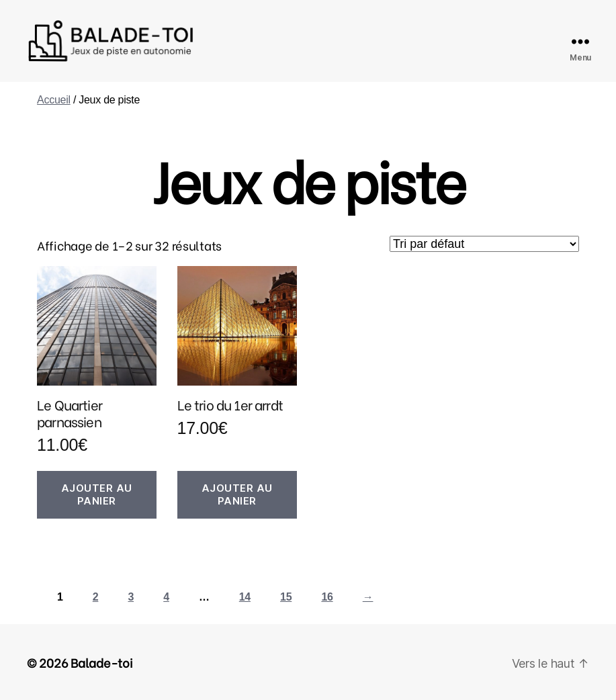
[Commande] (484, 244)
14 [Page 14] (245, 597)
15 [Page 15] (286, 597)
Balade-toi (101, 662)
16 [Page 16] (327, 597)
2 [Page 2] (96, 597)
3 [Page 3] (131, 597)
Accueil (54, 100)
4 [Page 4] (166, 597)
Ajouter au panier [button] (97, 494)
